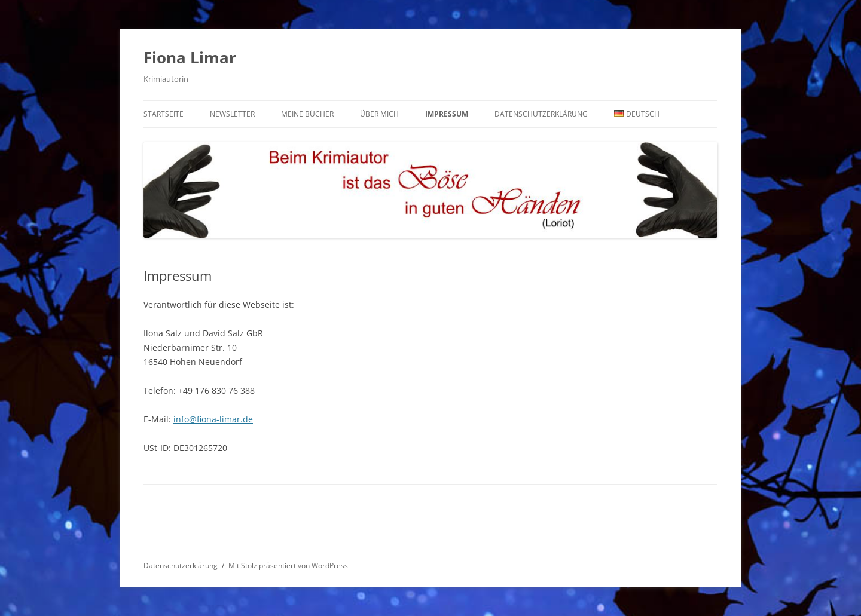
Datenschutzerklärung (541, 114)
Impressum (447, 114)
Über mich (379, 114)
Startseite (164, 114)
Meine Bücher (307, 114)
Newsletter (232, 114)
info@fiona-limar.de (213, 419)
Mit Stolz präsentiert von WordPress (288, 566)
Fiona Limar (190, 57)
